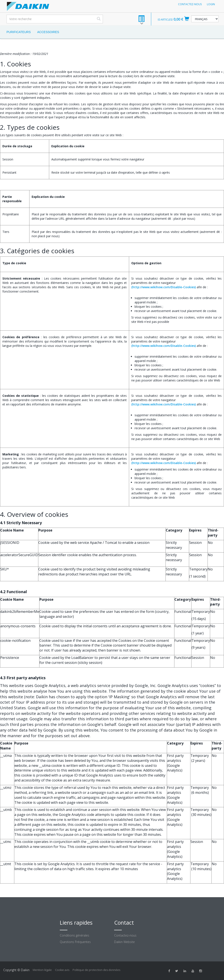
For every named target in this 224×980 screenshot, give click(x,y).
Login (211, 4)
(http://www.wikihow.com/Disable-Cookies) (164, 287)
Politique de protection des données (96, 970)
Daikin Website (124, 942)
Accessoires (48, 32)
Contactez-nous (190, 4)
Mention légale (42, 970)
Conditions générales (75, 935)
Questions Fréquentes (75, 942)
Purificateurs (19, 32)
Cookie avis (62, 970)
